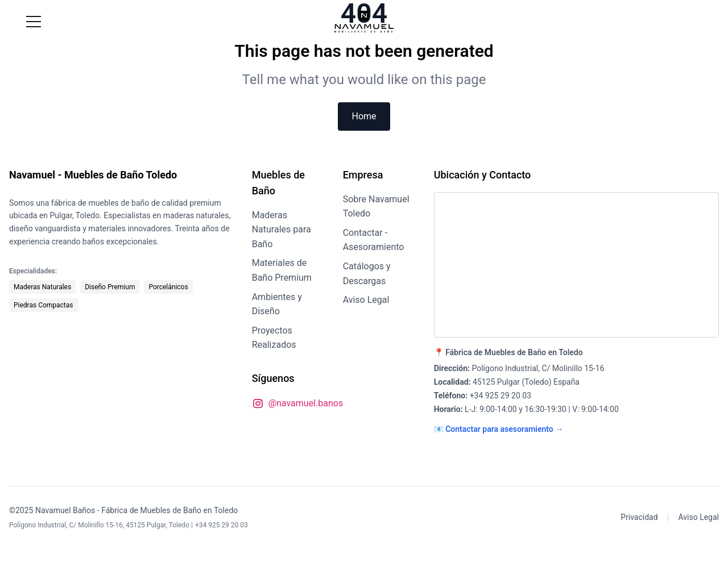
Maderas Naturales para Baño (282, 230)
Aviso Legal (366, 300)
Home (364, 116)
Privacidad (639, 517)
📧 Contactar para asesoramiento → (499, 429)
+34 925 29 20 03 (500, 396)
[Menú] (34, 22)
